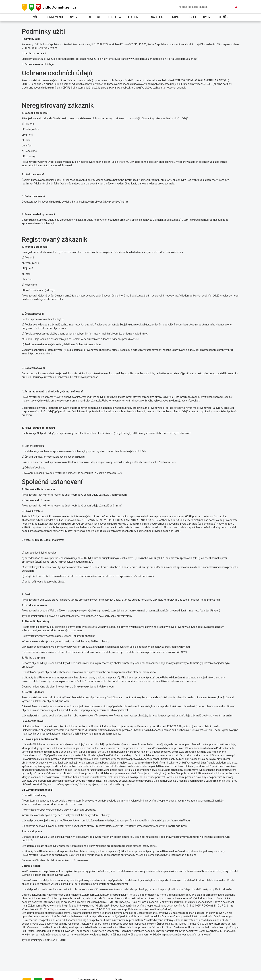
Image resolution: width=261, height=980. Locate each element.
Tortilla (114, 17)
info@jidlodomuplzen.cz (203, 898)
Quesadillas (155, 17)
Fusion (133, 17)
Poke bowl (93, 17)
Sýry (74, 17)
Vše (36, 17)
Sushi (192, 17)
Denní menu (54, 17)
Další (223, 17)
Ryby (207, 17)
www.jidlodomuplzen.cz (142, 59)
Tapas (176, 17)
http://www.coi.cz (32, 927)
